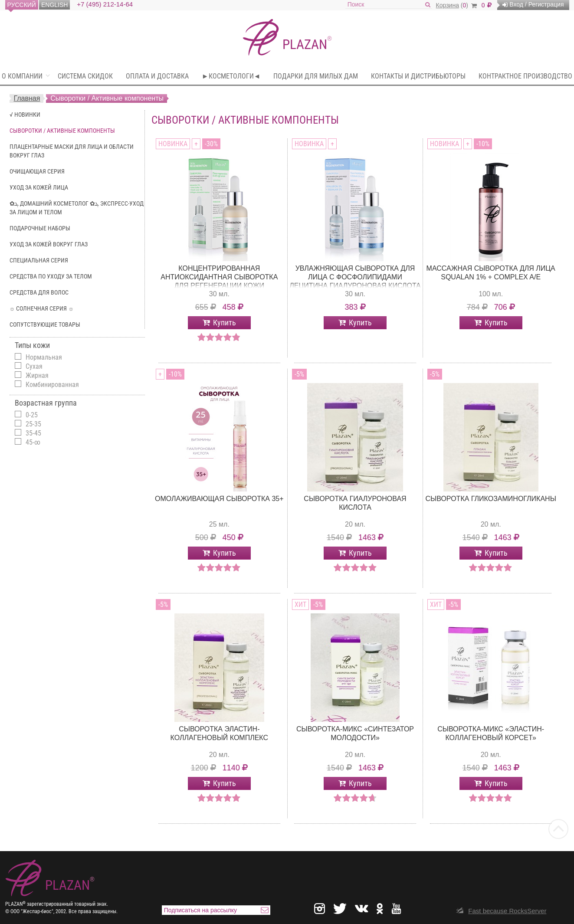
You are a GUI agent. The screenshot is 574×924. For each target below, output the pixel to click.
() (456, 5)
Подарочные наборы (40, 228)
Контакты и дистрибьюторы (418, 76)
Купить (225, 323)
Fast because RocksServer (507, 911)
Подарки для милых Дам (316, 76)
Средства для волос (39, 292)
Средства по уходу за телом (51, 276)
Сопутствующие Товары (45, 324)
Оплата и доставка (157, 76)
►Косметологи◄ (231, 76)
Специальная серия (39, 260)
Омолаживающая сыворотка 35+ (219, 499)
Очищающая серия (37, 171)
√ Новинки (25, 115)
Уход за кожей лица (39, 187)
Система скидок (85, 76)
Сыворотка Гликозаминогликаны (491, 499)
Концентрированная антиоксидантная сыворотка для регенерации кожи (219, 277)
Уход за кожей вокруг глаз (49, 244)
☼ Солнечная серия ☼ (42, 308)
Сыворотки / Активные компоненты (62, 131)
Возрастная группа (46, 403)
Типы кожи (32, 345)
